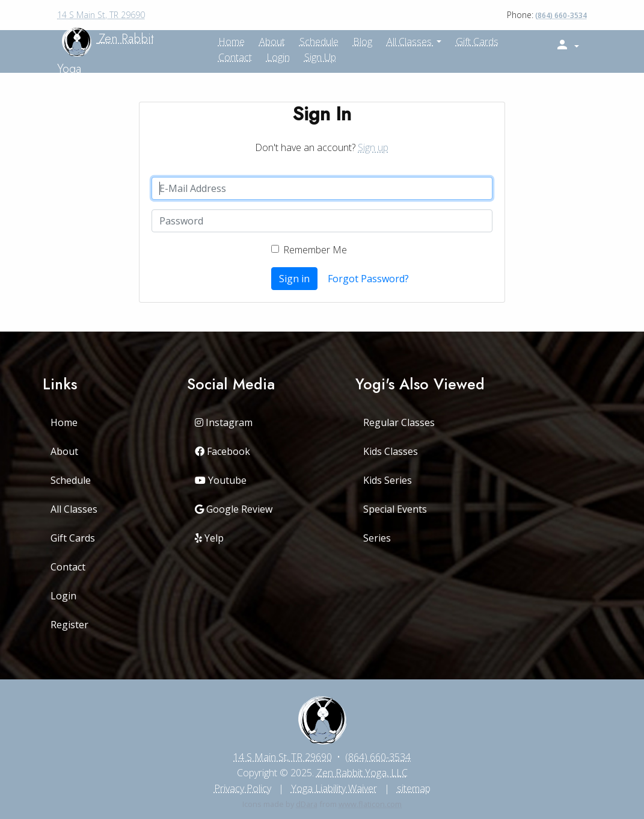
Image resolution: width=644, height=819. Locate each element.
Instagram (224, 422)
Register (69, 625)
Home (64, 422)
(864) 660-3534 (561, 15)
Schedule (71, 480)
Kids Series (388, 480)
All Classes (410, 42)
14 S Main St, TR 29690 (101, 15)
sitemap (414, 788)
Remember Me (315, 250)
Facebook (222, 451)
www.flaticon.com (370, 804)
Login (278, 57)
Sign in (294, 279)
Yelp (209, 538)
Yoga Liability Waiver (334, 788)
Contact (235, 57)
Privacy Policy (243, 788)
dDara (307, 804)
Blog (363, 42)
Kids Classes (391, 451)
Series (377, 538)
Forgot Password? (368, 279)
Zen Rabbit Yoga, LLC (362, 773)
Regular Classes (399, 422)
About (64, 451)
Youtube (221, 480)
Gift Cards (477, 42)
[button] (567, 45)
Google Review (234, 509)
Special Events (395, 509)
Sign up (320, 57)
